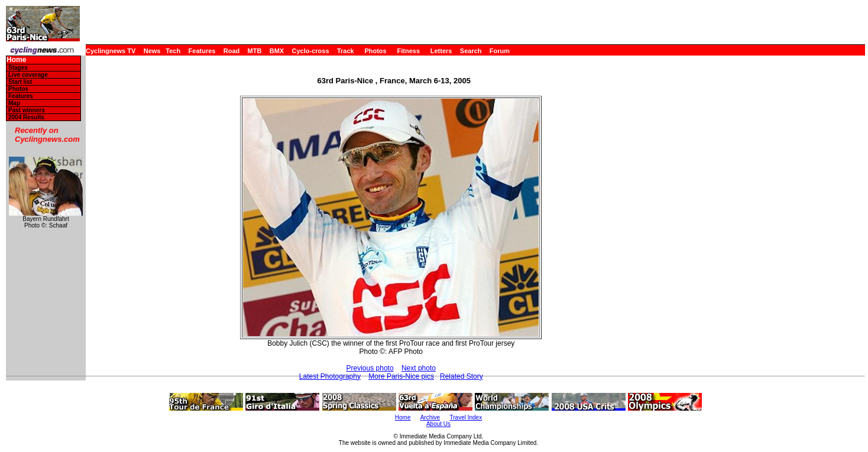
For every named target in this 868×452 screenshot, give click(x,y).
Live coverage (28, 75)
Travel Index (466, 417)
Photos (375, 51)
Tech (173, 51)
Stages (18, 68)
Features (202, 51)
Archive (430, 417)
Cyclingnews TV (111, 51)
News (152, 51)
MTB (255, 51)
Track (346, 51)
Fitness (408, 51)
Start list (20, 82)
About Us (438, 424)
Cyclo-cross (311, 51)
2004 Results (26, 117)
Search (471, 51)
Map (14, 103)
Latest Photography (330, 376)
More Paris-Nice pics (401, 376)
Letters (441, 51)
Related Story (461, 376)
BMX (277, 51)
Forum (500, 51)
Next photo (419, 368)
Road (232, 51)
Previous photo (370, 368)
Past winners (27, 110)
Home (16, 60)
